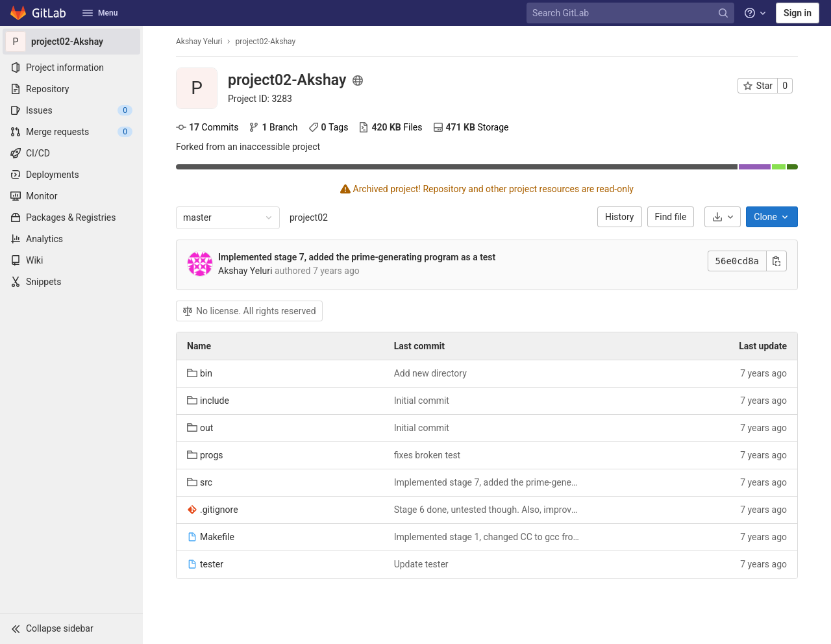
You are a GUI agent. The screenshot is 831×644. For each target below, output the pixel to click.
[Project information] (71, 68)
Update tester (421, 564)
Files (390, 127)
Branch (273, 127)
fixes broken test (428, 455)
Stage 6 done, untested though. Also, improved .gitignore (487, 510)
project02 (309, 217)
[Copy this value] (776, 261)
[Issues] (71, 110)
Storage (471, 127)
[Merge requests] (71, 132)
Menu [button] (100, 13)
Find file (671, 217)
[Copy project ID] (260, 99)
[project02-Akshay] (71, 42)
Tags (329, 127)
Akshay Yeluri (199, 42)
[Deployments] (71, 175)
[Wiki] (71, 260)
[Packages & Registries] (71, 217)
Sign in (798, 13)
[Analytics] (71, 239)
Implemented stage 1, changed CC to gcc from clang (487, 537)
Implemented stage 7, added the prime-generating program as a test (357, 257)
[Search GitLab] (632, 13)
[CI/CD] (71, 153)
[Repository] (71, 89)
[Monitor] (71, 196)
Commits (207, 127)
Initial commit (422, 401)
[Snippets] (71, 282)
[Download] (723, 217)
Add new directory (430, 373)
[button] (71, 628)
